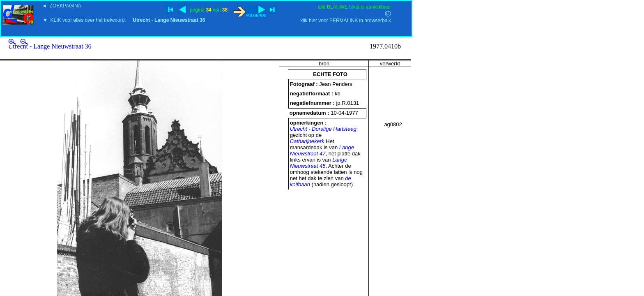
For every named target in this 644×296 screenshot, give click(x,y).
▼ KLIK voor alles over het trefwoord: (124, 20)
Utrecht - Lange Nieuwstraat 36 (50, 46)
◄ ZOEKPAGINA (62, 6)
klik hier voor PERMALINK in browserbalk (346, 21)
